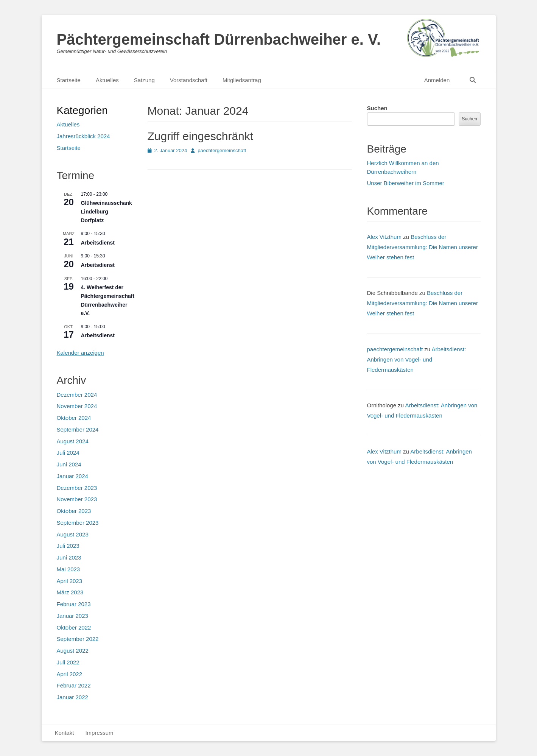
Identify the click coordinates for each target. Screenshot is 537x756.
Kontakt (65, 733)
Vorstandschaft (189, 80)
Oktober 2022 (74, 627)
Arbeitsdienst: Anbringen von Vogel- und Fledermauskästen (417, 359)
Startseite (69, 80)
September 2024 (78, 429)
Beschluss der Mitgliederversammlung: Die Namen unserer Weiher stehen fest (423, 247)
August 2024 (73, 441)
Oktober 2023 (74, 511)
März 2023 (70, 592)
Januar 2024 (72, 476)
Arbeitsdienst (98, 243)
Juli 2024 (68, 453)
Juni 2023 (69, 557)
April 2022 (70, 674)
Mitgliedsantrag (242, 80)
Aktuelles (107, 80)
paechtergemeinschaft (222, 150)
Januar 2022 (72, 697)
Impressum (99, 733)
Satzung (144, 80)
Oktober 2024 (74, 418)
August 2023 (73, 534)
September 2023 (78, 523)
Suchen (377, 108)
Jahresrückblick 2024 (83, 136)
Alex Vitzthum (384, 237)
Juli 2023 (68, 546)
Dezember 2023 (77, 488)
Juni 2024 (69, 464)
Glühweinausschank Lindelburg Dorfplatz (107, 211)
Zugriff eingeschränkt (201, 136)
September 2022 (78, 639)
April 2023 (70, 581)
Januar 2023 (72, 616)
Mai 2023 (68, 569)
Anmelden (437, 80)
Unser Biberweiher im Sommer (406, 183)
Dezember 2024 (77, 395)
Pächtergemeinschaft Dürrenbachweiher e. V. (219, 39)
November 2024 (77, 406)
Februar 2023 (74, 604)
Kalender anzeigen (80, 353)
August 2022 (73, 651)
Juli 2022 (68, 662)
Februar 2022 (74, 685)
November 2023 (77, 499)
